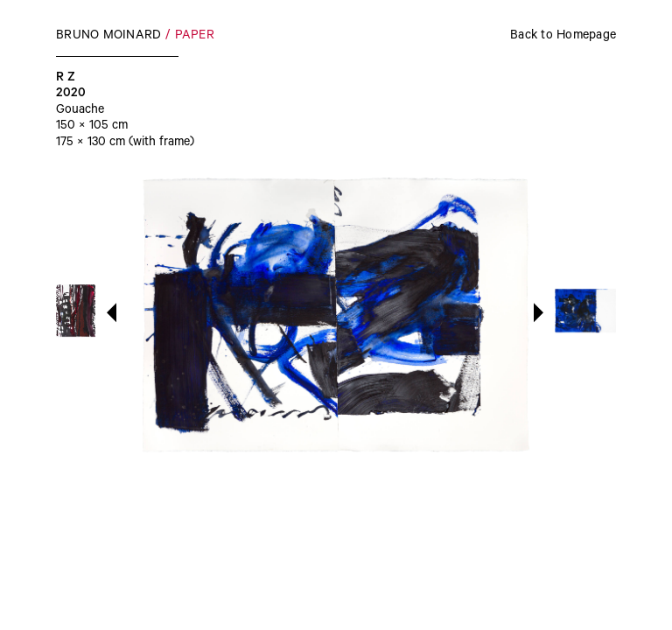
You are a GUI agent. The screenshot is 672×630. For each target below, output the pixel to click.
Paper (195, 37)
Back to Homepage (563, 37)
